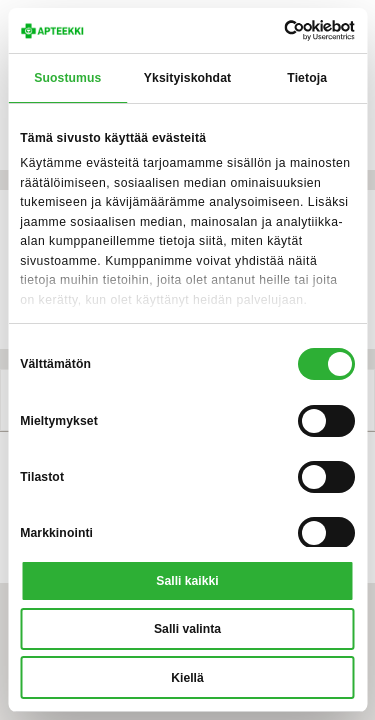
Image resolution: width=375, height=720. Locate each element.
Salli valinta (187, 629)
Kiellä (187, 678)
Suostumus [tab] (67, 78)
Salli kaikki (187, 581)
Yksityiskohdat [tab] (187, 78)
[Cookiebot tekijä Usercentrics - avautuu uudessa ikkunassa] (269, 30)
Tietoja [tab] (307, 78)
